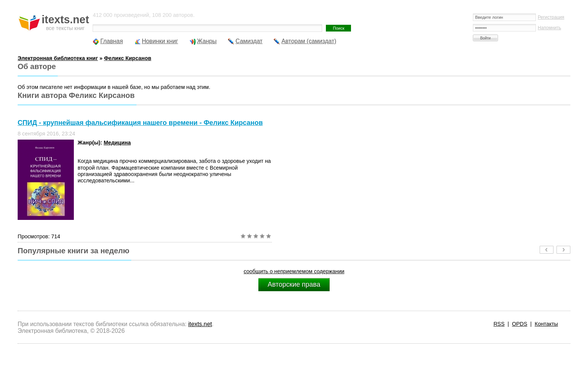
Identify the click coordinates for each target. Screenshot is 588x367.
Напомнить (549, 28)
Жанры (207, 41)
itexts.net (200, 324)
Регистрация (551, 17)
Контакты (546, 324)
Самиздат (249, 41)
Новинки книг (160, 41)
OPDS (520, 324)
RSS (499, 324)
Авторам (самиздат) (309, 41)
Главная (111, 41)
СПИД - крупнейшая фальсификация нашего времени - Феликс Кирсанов (140, 123)
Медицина (117, 143)
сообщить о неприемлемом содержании (294, 271)
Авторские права (294, 284)
